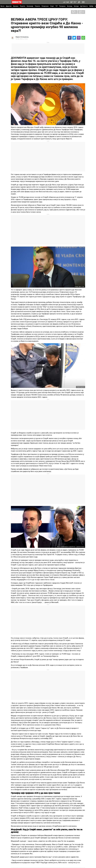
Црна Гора (17, 12)
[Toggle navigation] (83, 2)
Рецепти (23, 6)
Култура (76, 6)
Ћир (68, 2)
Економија (30, 6)
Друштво (9, 6)
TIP (56, 6)
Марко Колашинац (22, 37)
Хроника (16, 6)
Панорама (62, 6)
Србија (91, 6)
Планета (37, 6)
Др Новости (84, 6)
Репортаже (45, 6)
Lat (64, 2)
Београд (70, 6)
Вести (2, 6)
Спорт (52, 6)
